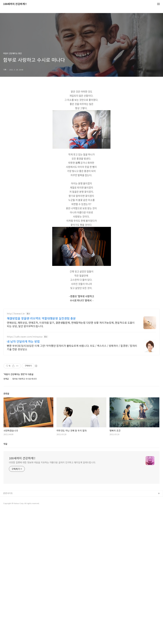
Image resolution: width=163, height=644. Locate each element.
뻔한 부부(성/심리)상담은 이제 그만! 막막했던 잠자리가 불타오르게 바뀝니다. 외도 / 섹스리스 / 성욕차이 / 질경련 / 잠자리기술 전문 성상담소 (72, 436)
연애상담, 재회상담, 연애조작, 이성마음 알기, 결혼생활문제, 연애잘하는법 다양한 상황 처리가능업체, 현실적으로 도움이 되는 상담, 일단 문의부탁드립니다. (71, 413)
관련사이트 (8, 582)
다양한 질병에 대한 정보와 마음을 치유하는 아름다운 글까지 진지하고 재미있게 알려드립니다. (52, 551)
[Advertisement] (81, 220)
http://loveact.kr (16, 403)
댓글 (5, 533)
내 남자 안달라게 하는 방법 (23, 431)
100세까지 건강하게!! (15, 4)
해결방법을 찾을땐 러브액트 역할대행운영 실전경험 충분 (41, 407)
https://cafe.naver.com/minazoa (25, 426)
